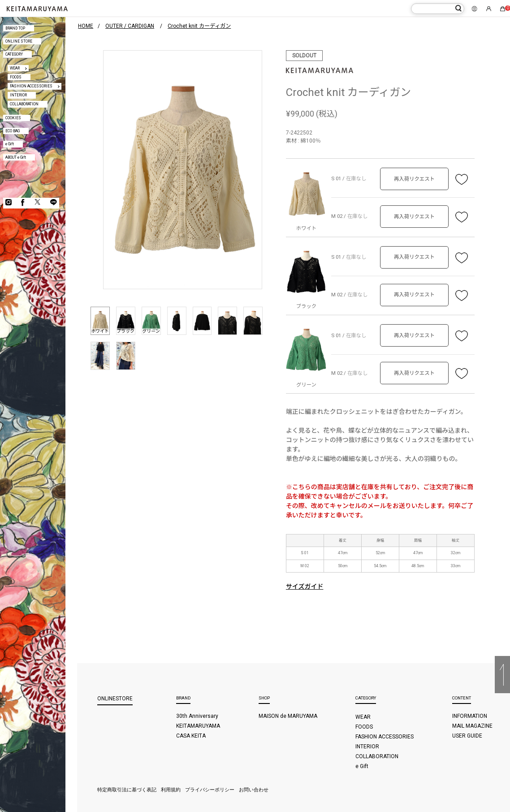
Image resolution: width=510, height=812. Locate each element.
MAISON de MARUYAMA (288, 716)
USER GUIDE (467, 736)
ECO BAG (13, 131)
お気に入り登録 (462, 179)
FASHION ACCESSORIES (31, 86)
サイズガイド (305, 586)
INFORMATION (470, 716)
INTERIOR (18, 95)
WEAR (15, 68)
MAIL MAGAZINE (472, 726)
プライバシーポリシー (210, 790)
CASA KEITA (191, 736)
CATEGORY (14, 54)
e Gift (10, 144)
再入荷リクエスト (414, 179)
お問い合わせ (254, 790)
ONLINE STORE (19, 41)
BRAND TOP (15, 28)
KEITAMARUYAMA (198, 726)
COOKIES (13, 118)
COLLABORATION (24, 104)
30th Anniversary (197, 716)
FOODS (16, 77)
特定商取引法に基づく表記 (127, 790)
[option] (183, 170)
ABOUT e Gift (16, 157)
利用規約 (171, 790)
